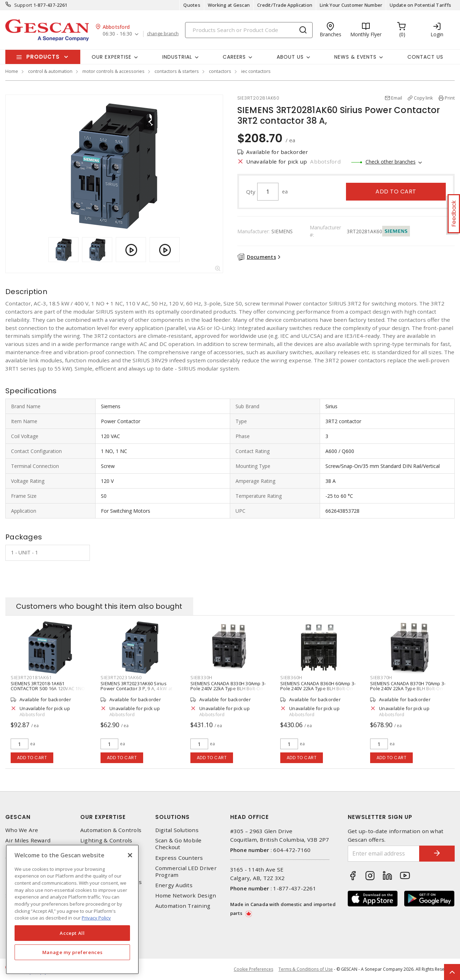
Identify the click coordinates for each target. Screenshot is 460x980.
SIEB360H (291, 677)
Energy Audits (174, 885)
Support (23, 5)
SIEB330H (201, 677)
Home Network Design (186, 896)
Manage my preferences (72, 952)
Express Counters (179, 858)
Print (450, 98)
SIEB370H (381, 677)
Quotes (192, 5)
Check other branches (391, 162)
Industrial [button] (177, 57)
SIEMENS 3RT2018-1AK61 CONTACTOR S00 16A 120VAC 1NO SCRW (48, 688)
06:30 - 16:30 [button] (117, 34)
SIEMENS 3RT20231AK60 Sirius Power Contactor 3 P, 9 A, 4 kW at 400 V (136, 688)
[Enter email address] (384, 854)
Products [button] (43, 57)
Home (12, 71)
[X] (130, 855)
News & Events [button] (355, 57)
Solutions (172, 817)
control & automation (50, 71)
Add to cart (396, 191)
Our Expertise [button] (112, 57)
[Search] (249, 30)
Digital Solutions (177, 830)
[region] (72, 909)
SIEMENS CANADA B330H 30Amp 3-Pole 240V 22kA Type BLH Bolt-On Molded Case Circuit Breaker (228, 688)
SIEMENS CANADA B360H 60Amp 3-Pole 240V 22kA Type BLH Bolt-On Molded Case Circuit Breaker (318, 688)
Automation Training (183, 906)
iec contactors (256, 71)
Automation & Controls (111, 830)
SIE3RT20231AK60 (121, 677)
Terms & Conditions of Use (306, 969)
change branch (163, 34)
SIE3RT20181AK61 (31, 677)
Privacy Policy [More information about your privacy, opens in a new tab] (96, 918)
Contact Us (425, 57)
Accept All (72, 933)
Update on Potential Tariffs (420, 5)
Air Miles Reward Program (28, 844)
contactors (220, 71)
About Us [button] (290, 57)
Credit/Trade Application (285, 5)
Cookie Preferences (253, 969)
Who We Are (22, 830)
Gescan (18, 817)
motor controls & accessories (113, 71)
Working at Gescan (229, 5)
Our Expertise (103, 817)
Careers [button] (234, 57)
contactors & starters (177, 71)
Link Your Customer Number (351, 5)
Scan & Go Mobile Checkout (178, 844)
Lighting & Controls (106, 840)
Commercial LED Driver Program (186, 872)
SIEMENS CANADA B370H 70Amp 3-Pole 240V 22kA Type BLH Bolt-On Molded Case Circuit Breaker (408, 688)
